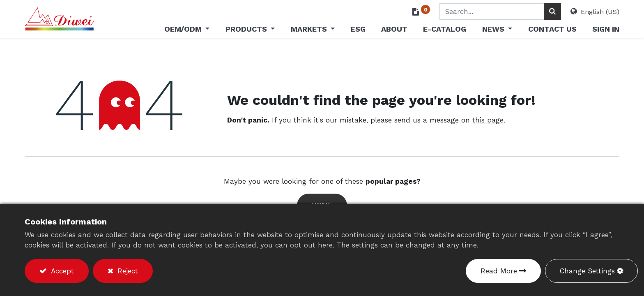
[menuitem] (358, 31)
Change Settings (587, 271)
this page (488, 120)
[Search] (552, 12)
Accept (61, 271)
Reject (126, 271)
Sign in (606, 29)
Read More (499, 271)
